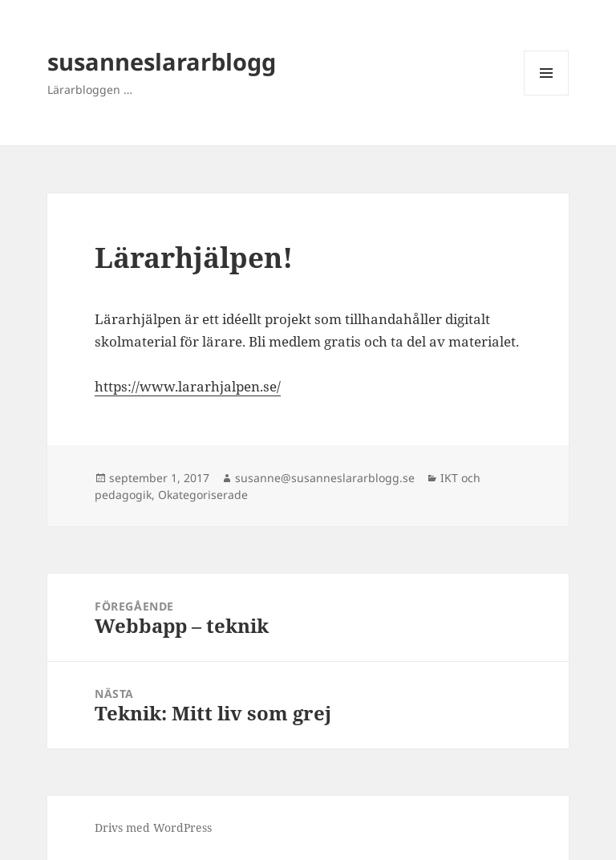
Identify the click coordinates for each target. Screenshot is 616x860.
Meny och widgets (547, 95)
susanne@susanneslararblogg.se (325, 478)
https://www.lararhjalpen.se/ (188, 386)
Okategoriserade (203, 495)
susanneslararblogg (162, 61)
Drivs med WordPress (153, 828)
